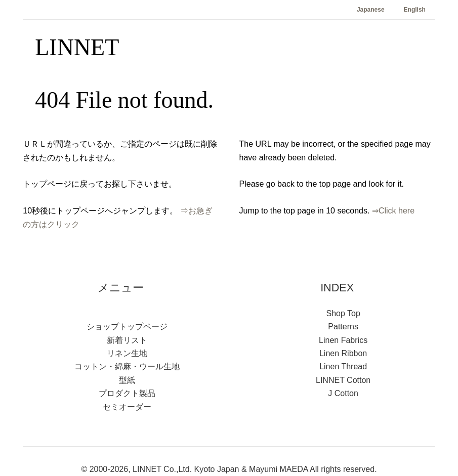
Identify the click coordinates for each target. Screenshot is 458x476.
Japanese (371, 10)
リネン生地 (127, 353)
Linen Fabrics (343, 340)
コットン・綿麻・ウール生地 (127, 366)
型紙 (127, 380)
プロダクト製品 (127, 393)
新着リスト (127, 340)
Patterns (343, 327)
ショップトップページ (127, 327)
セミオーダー (127, 407)
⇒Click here (393, 211)
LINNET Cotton (343, 380)
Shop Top (343, 313)
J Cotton (343, 393)
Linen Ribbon (343, 353)
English (415, 10)
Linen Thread (343, 366)
